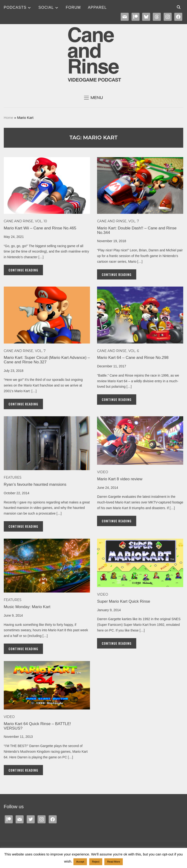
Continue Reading (23, 270)
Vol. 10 (41, 221)
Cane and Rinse (19, 221)
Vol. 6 (134, 351)
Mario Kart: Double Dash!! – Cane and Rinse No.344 (137, 230)
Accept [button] (80, 862)
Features (13, 477)
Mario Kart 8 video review (120, 479)
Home (8, 118)
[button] (93, 98)
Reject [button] (96, 862)
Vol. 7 (134, 221)
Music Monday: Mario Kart (27, 607)
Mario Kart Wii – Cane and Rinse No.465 (40, 228)
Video (102, 472)
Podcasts (15, 7)
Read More (114, 862)
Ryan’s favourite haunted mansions (35, 484)
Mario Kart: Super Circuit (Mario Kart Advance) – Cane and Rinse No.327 (47, 360)
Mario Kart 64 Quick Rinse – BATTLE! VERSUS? (37, 726)
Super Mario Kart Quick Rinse (124, 601)
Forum (73, 7)
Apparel (97, 7)
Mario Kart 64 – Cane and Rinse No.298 (133, 358)
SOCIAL (46, 7)
